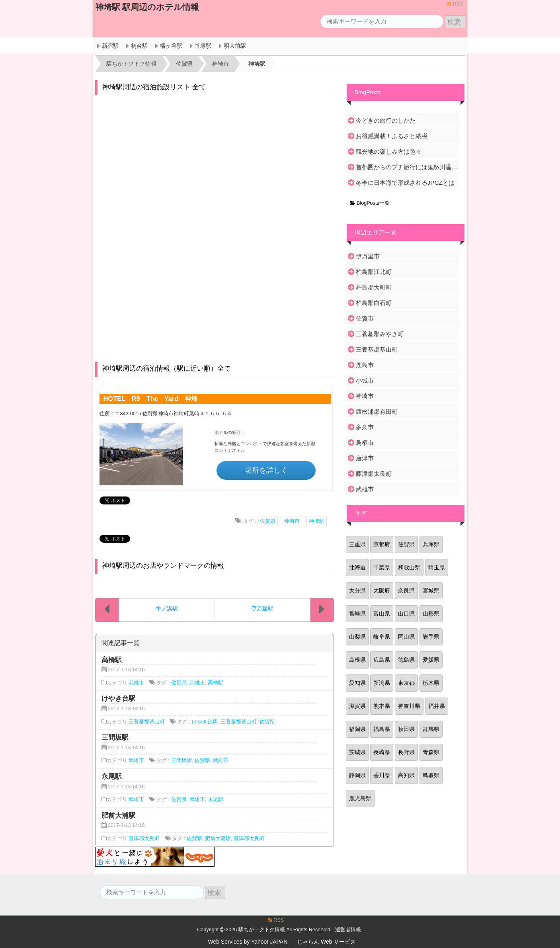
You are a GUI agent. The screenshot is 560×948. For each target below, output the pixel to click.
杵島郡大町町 (374, 287)
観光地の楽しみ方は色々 (389, 151)
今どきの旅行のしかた (386, 120)
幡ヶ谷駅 (171, 46)
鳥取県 (431, 775)
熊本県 (382, 706)
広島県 (382, 660)
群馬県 (431, 729)
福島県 (382, 729)
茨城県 (357, 752)
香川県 (382, 775)
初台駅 (139, 46)
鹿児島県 (360, 798)
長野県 (406, 752)
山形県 (431, 614)
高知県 (406, 775)
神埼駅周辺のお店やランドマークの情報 (163, 566)
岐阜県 (382, 637)
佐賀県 (268, 521)
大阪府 (382, 590)
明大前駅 (235, 46)
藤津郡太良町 (144, 839)
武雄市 (136, 683)
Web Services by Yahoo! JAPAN (248, 942)
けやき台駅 (205, 722)
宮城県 (431, 590)
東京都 (406, 683)
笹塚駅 (203, 46)
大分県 (357, 590)
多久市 (365, 427)
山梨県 (357, 637)
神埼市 (292, 521)
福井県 (437, 706)
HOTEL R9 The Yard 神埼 (151, 399)
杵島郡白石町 (374, 303)
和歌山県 (409, 567)
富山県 (382, 614)
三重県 (357, 544)
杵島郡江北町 (374, 272)
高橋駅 (216, 683)
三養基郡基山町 (147, 722)
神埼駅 (317, 521)
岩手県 (431, 637)
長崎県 (382, 752)
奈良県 (406, 590)
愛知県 (357, 683)
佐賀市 (365, 318)
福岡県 (357, 729)
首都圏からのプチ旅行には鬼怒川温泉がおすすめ (407, 167)
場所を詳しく (266, 470)
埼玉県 (437, 567)
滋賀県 (357, 706)
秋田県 (406, 729)
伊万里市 (368, 256)
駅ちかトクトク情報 (262, 930)
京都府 (382, 544)
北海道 (357, 567)
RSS (455, 4)
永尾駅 (216, 799)
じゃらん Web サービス (326, 942)
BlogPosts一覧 (370, 203)
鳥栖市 (365, 443)
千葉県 (382, 567)
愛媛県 (431, 660)
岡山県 (406, 637)
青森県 (431, 752)
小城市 (365, 380)
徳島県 (406, 660)
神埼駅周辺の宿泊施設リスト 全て (154, 87)
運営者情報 (348, 930)
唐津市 (365, 458)
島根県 (357, 660)
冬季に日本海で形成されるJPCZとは (405, 183)
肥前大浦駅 (218, 839)
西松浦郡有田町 (377, 411)
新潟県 (382, 683)
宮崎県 (357, 614)
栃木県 (431, 683)
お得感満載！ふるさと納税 (392, 136)
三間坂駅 (181, 760)
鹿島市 (365, 365)
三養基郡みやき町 (380, 334)
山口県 (406, 614)
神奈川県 (409, 706)
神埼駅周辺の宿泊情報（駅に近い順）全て (167, 368)
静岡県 (357, 775)
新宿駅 (110, 46)
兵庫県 (431, 544)
